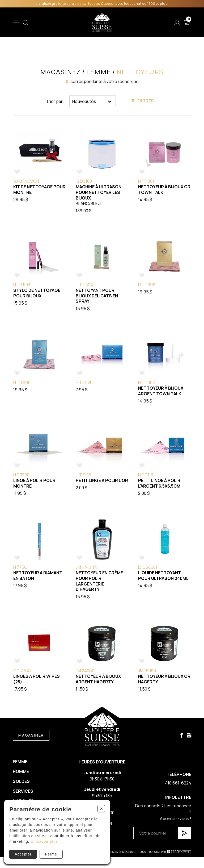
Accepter (23, 854)
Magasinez (61, 72)
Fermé (51, 854)
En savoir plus (44, 841)
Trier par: (55, 101)
